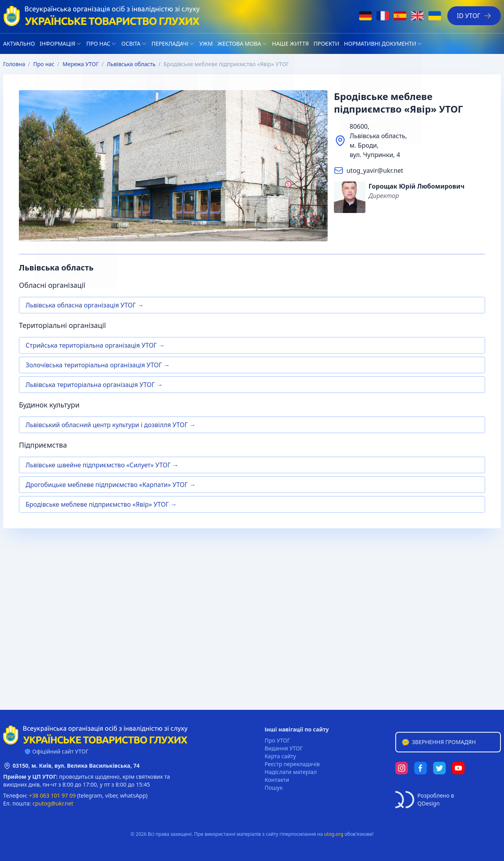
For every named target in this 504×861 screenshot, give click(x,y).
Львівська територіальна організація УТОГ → (94, 385)
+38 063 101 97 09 (53, 795)
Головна (14, 64)
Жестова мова (239, 44)
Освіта (131, 44)
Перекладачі (170, 44)
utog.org (334, 834)
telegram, (91, 795)
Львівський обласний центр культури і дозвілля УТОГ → (111, 425)
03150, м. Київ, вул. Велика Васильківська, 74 (76, 766)
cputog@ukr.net (53, 803)
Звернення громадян (438, 742)
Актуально (19, 44)
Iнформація (58, 44)
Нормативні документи (380, 44)
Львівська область (131, 64)
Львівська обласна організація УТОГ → (85, 305)
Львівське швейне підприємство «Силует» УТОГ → (102, 465)
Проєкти (326, 44)
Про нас (98, 44)
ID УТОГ (474, 16)
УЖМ (206, 44)
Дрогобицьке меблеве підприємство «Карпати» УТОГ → (111, 485)
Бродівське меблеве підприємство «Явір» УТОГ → (101, 504)
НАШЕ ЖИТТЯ (290, 44)
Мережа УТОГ (81, 64)
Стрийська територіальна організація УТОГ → (95, 345)
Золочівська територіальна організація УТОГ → (98, 365)
